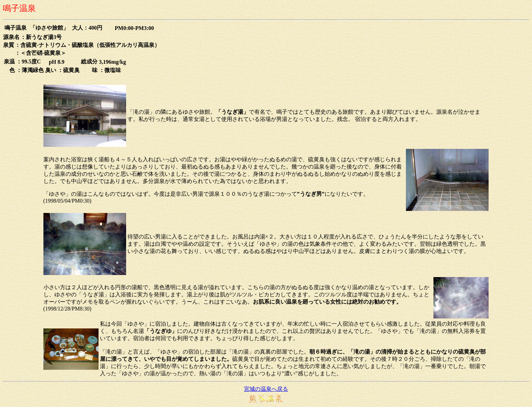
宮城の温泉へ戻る (266, 389)
